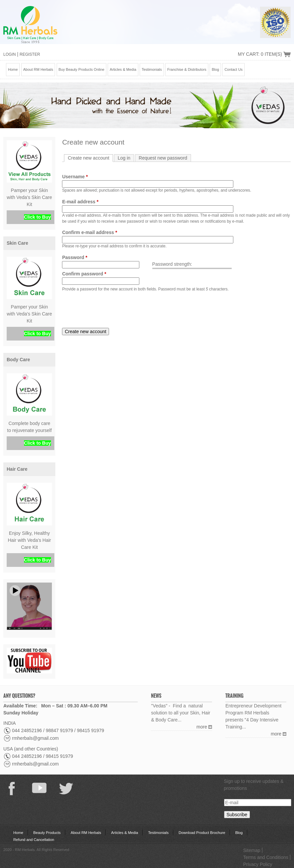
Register (30, 54)
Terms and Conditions (265, 857)
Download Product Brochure (202, 833)
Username (75, 177)
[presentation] (113, 310)
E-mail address (80, 202)
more (202, 727)
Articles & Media (123, 69)
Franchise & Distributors (187, 69)
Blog (215, 69)
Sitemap (251, 850)
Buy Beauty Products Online (82, 69)
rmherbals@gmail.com (35, 738)
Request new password (163, 158)
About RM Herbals (38, 69)
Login (9, 54)
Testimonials (152, 69)
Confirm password (84, 274)
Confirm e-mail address (89, 232)
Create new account (90, 158)
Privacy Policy (257, 864)
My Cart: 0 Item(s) (260, 54)
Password (74, 257)
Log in (124, 158)
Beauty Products (47, 833)
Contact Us (233, 69)
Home (13, 69)
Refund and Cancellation (34, 840)
